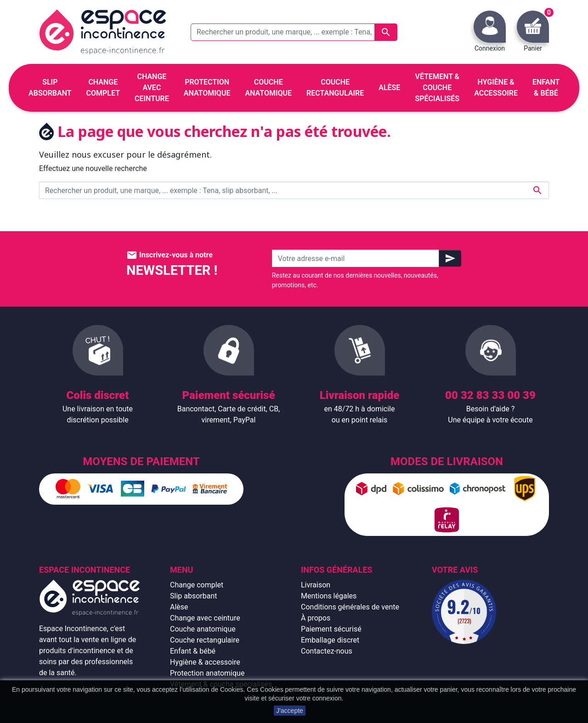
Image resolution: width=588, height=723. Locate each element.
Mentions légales (329, 596)
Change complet (197, 585)
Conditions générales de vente (350, 607)
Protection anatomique (207, 673)
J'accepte (290, 711)
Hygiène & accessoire (205, 662)
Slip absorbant (193, 596)
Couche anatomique (203, 629)
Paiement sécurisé (331, 629)
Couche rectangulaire (205, 640)
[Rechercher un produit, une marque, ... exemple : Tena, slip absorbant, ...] (294, 32)
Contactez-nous (327, 651)
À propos (316, 618)
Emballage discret (330, 640)
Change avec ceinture (205, 618)
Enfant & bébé (193, 651)
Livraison (316, 585)
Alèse (179, 607)
